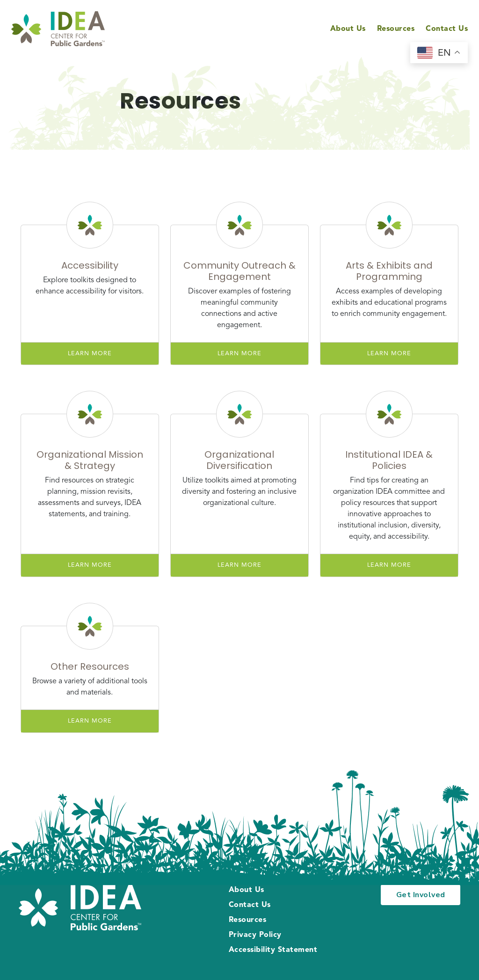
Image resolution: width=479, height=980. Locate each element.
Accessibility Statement (273, 950)
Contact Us (447, 29)
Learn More (90, 354)
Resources (396, 29)
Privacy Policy (255, 935)
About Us (348, 29)
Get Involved (421, 895)
